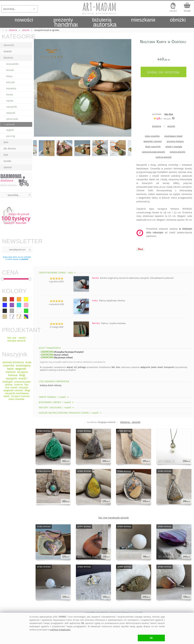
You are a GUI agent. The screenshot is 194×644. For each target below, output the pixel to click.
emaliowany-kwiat (173, 136)
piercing (11, 136)
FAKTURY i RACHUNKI (57, 408)
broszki (10, 70)
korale (10, 95)
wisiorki (171, 126)
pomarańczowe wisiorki (153, 152)
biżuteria (8, 58)
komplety (11, 89)
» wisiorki (10, 125)
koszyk (187, 11)
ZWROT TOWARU (54, 397)
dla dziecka (10, 149)
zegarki (10, 130)
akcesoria (9, 45)
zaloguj (173, 11)
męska (10, 101)
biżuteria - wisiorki (130, 422)
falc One (169, 114)
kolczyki (11, 82)
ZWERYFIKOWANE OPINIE (58, 273)
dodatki (8, 52)
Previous (39, 89)
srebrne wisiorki (164, 157)
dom (6, 142)
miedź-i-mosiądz (174, 147)
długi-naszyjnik (153, 147)
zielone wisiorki (178, 152)
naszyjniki (12, 107)
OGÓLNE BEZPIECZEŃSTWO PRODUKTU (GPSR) (70, 413)
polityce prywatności (60, 630)
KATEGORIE (17, 36)
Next (126, 89)
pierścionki (12, 119)
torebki (7, 161)
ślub (6, 155)
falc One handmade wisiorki (114, 518)
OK (151, 638)
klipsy (9, 76)
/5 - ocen (162, 119)
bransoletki (12, 64)
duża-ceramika (152, 136)
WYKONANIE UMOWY (56, 402)
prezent (25, 259)
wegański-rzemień (153, 141)
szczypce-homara (175, 141)
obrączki (11, 113)
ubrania (8, 167)
